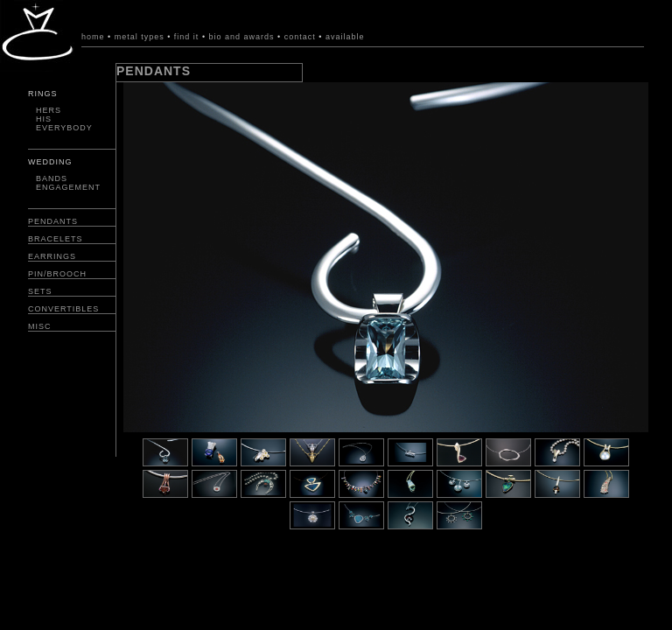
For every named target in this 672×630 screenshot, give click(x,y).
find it (188, 37)
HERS (49, 110)
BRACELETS (56, 239)
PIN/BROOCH (57, 274)
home (93, 37)
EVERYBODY (64, 128)
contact (300, 37)
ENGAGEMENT (68, 187)
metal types (140, 37)
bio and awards (242, 37)
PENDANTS (53, 221)
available (345, 37)
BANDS (52, 178)
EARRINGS (52, 256)
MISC (40, 326)
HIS (44, 119)
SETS (40, 291)
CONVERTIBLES (63, 309)
